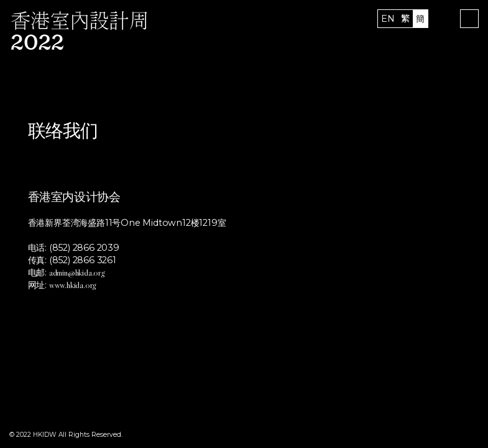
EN (388, 19)
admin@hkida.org (77, 273)
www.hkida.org (72, 285)
